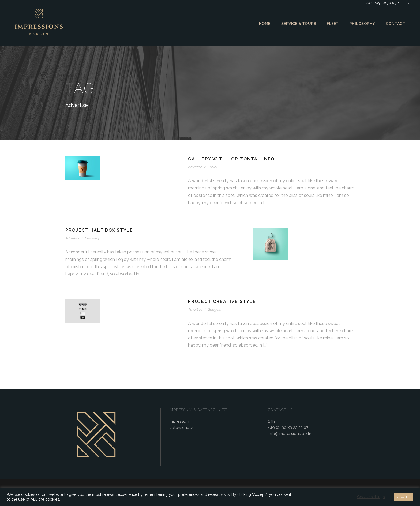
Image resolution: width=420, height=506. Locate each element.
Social (212, 167)
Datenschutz (180, 428)
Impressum (179, 422)
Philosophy (363, 24)
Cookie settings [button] (370, 497)
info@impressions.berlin (289, 434)
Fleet (333, 24)
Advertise (195, 167)
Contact (396, 24)
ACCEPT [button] (403, 497)
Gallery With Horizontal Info (232, 159)
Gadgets (214, 310)
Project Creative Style (223, 301)
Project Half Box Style (100, 230)
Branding (91, 238)
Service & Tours (297, 24)
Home (263, 24)
